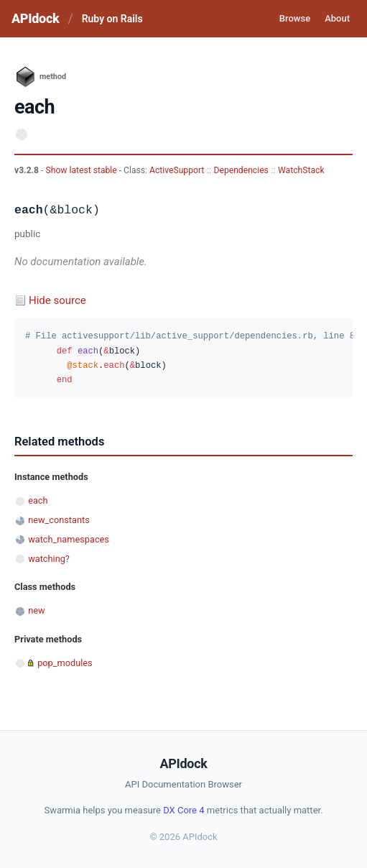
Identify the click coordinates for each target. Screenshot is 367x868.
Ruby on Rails (112, 19)
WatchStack (301, 170)
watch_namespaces (69, 539)
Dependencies (241, 170)
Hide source (57, 300)
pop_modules (65, 663)
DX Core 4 (183, 810)
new (36, 610)
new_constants (59, 520)
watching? (49, 559)
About (337, 18)
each (38, 500)
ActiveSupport (177, 170)
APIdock (35, 18)
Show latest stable (82, 170)
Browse (295, 18)
